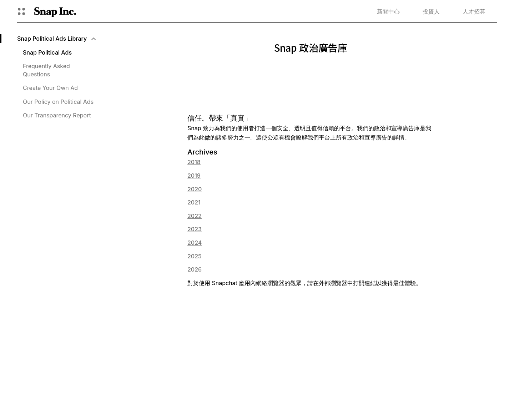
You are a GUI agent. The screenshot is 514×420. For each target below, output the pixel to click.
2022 (195, 216)
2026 (195, 269)
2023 (195, 229)
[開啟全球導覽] (21, 11)
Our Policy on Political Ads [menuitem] (58, 102)
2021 (194, 202)
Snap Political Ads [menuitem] (47, 52)
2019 (194, 176)
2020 (195, 189)
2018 (194, 162)
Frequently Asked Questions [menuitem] (46, 70)
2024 (195, 243)
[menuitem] (56, 39)
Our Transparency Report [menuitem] (57, 115)
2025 (195, 256)
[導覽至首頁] (55, 11)
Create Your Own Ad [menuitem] (50, 88)
